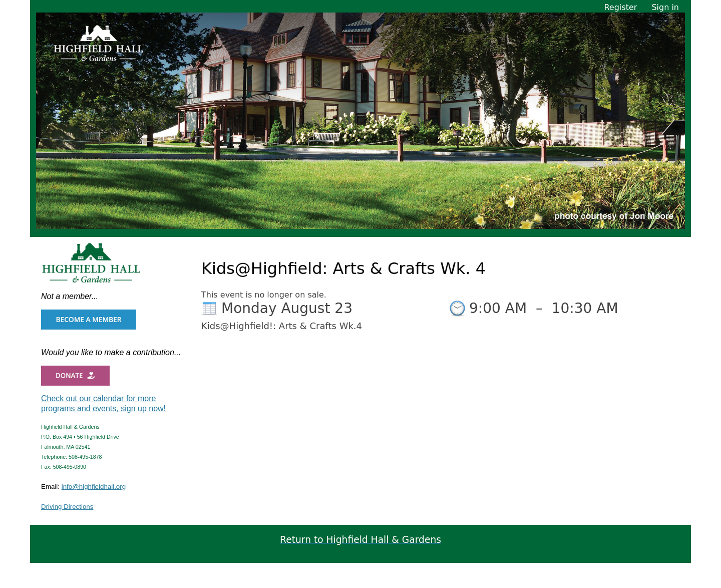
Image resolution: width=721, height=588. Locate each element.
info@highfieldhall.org (94, 487)
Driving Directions (67, 507)
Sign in (665, 7)
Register (620, 7)
